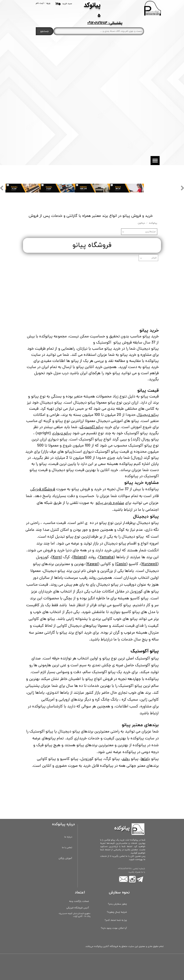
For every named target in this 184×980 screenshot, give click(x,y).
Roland (80, 557)
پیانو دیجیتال (148, 415)
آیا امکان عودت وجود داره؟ (114, 928)
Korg (57, 557)
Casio (121, 564)
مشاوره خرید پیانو (110, 503)
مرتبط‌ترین (150, 232)
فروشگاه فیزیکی (43, 489)
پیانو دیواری (62, 434)
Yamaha (107, 557)
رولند (126, 759)
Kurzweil (150, 564)
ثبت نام (40, 3)
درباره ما (68, 837)
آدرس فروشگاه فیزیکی (78, 908)
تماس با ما (67, 848)
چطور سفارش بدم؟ (117, 904)
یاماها (145, 759)
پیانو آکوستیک (92, 427)
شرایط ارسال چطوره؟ (117, 912)
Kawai (93, 564)
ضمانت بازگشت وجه (79, 901)
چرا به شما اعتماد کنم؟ (116, 920)
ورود (48, 3)
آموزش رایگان (65, 858)
